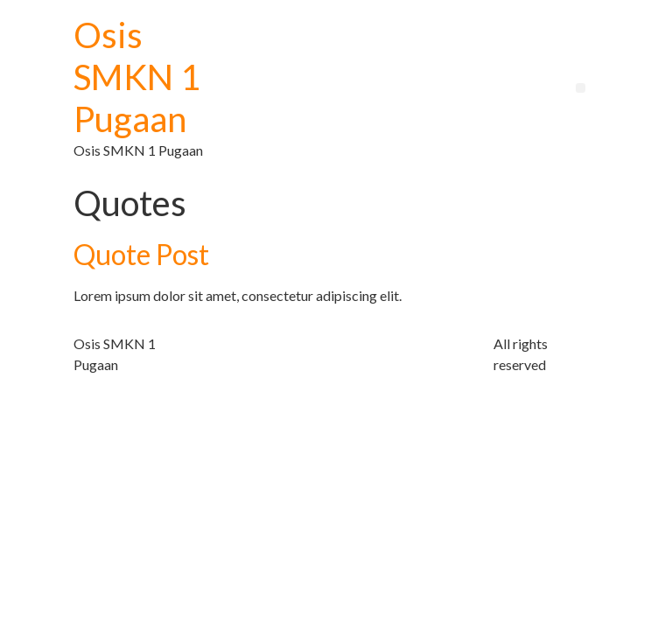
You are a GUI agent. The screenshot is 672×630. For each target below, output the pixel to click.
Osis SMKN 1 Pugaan (137, 77)
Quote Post (141, 254)
